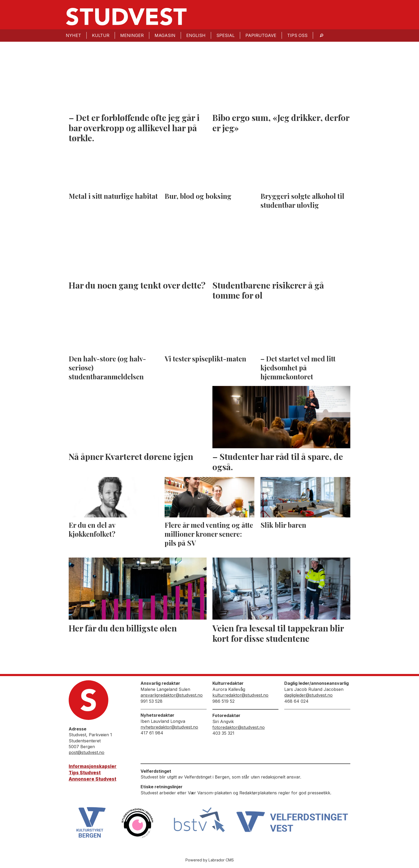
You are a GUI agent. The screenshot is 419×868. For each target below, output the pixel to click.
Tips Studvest (85, 773)
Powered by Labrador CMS (210, 860)
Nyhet (73, 35)
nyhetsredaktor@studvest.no (169, 727)
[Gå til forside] (126, 17)
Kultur (101, 35)
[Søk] (322, 36)
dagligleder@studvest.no (308, 695)
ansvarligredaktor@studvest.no (172, 695)
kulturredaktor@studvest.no (240, 695)
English (196, 35)
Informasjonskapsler (93, 766)
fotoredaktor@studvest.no (239, 727)
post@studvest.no (87, 752)
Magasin (165, 35)
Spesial (225, 35)
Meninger (132, 35)
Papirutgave (261, 35)
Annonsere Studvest (92, 779)
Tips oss (297, 35)
